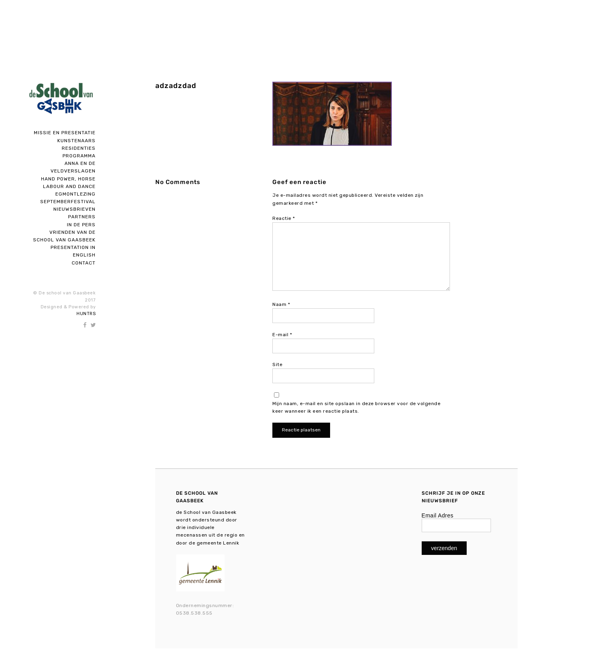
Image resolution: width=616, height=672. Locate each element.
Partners (82, 217)
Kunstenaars (76, 141)
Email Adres (438, 515)
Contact (84, 263)
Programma (79, 156)
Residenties (79, 148)
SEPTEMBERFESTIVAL (68, 202)
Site (277, 364)
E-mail (282, 335)
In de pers (81, 225)
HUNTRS (86, 314)
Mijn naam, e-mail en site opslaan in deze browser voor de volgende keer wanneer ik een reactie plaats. (356, 407)
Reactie (284, 218)
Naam (281, 304)
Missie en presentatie (65, 133)
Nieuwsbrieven (74, 209)
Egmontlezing (75, 194)
